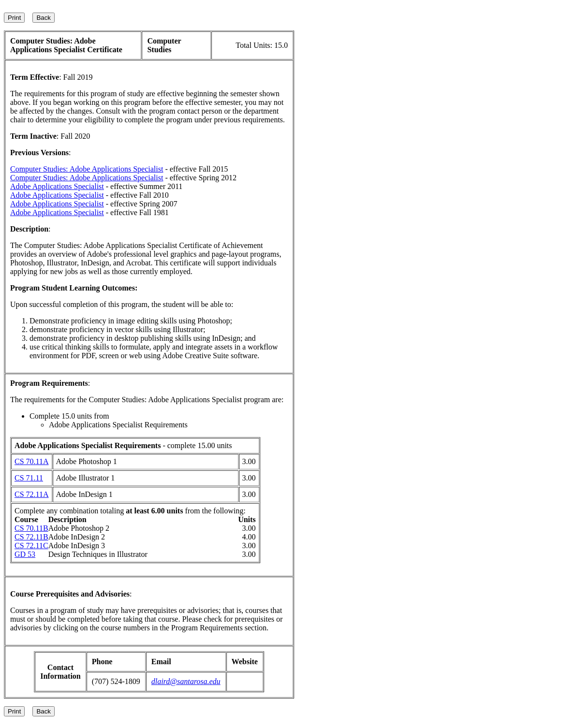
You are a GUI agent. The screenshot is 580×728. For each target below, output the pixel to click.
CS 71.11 (29, 478)
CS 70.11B (31, 528)
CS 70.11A (32, 461)
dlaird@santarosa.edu (186, 681)
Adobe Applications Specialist (57, 186)
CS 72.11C (31, 546)
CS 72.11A (32, 494)
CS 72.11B (31, 537)
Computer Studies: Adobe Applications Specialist (87, 169)
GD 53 (25, 554)
